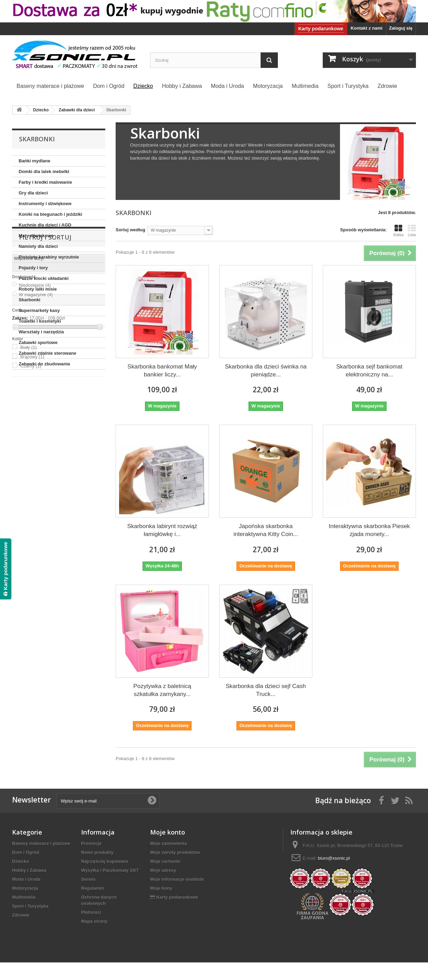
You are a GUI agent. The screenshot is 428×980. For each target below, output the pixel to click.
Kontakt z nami (367, 28)
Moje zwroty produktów (175, 852)
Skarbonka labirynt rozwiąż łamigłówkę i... (162, 530)
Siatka (398, 231)
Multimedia (24, 897)
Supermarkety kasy (39, 310)
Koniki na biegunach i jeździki (50, 214)
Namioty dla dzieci (38, 246)
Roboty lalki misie (38, 289)
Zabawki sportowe (38, 342)
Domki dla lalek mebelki (44, 171)
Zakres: (20, 471)
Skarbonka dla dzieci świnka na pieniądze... (266, 371)
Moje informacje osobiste (177, 879)
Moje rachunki (165, 861)
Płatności (91, 912)
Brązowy (32, 510)
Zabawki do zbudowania (44, 364)
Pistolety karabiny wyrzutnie (49, 257)
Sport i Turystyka (30, 906)
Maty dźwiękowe (36, 236)
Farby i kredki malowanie (45, 182)
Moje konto (168, 832)
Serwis (88, 879)
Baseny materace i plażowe (41, 843)
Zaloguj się (401, 28)
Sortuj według (130, 230)
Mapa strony (94, 921)
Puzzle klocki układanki (44, 278)
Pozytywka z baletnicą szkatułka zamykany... (162, 690)
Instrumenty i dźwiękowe (45, 204)
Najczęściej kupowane (105, 861)
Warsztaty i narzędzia (41, 332)
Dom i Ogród (26, 852)
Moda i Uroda (26, 879)
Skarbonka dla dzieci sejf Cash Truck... (266, 690)
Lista (412, 231)
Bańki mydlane (35, 161)
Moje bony (161, 888)
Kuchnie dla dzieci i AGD (45, 225)
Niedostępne (35, 438)
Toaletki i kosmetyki (40, 321)
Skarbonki (30, 300)
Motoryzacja (25, 888)
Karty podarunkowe (321, 29)
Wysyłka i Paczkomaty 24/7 (110, 870)
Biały (29, 500)
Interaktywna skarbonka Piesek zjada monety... (369, 530)
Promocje (91, 843)
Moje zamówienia (168, 843)
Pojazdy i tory (33, 268)
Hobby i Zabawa (29, 870)
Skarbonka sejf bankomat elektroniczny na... (369, 371)
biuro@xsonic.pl (334, 858)
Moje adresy (163, 870)
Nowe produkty (97, 852)
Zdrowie (21, 915)
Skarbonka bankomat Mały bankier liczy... (162, 371)
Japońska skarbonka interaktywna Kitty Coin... (266, 530)
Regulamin (93, 888)
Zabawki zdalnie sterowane (47, 353)
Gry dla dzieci (33, 193)
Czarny (31, 519)
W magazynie (36, 448)
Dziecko (21, 861)
